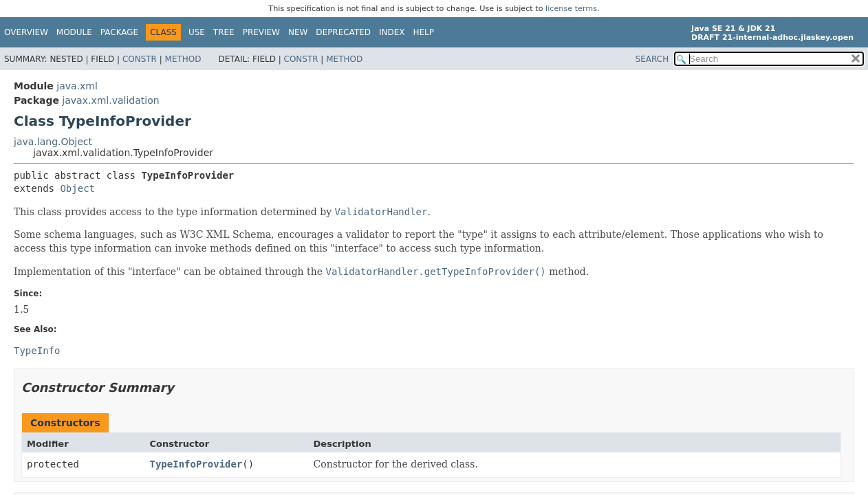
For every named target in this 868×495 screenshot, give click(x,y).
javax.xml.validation (110, 100)
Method (183, 59)
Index (392, 32)
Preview (261, 32)
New (298, 32)
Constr (140, 59)
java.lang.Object (53, 142)
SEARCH (652, 59)
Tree (224, 32)
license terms (571, 9)
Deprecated (343, 32)
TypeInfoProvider (196, 464)
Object (77, 188)
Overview (26, 32)
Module (74, 32)
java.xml (77, 86)
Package (119, 32)
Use (197, 32)
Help (424, 32)
